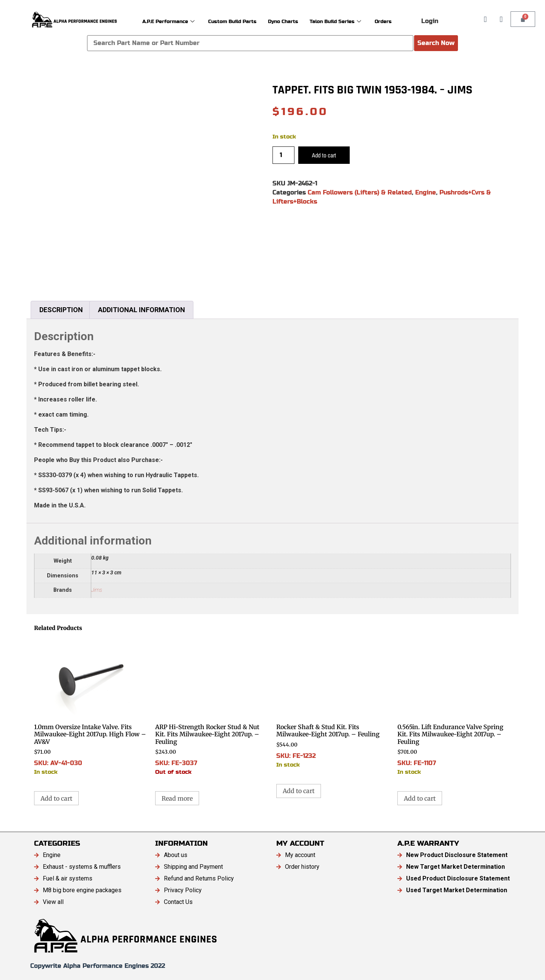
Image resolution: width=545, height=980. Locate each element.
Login (430, 21)
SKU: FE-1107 (454, 707)
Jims (97, 590)
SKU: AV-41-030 (91, 707)
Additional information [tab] (142, 310)
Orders (398, 21)
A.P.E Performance (157, 21)
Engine (426, 192)
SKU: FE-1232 (333, 703)
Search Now (436, 43)
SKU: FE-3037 (212, 707)
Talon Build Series (345, 21)
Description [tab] (61, 310)
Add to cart (324, 155)
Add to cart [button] (56, 798)
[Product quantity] (283, 155)
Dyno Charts (287, 21)
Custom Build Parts (229, 21)
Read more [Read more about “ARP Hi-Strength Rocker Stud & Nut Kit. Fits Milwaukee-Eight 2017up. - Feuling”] (177, 798)
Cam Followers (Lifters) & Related (360, 192)
